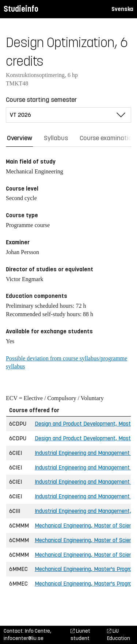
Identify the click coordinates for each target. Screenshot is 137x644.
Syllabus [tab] (56, 138)
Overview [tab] (20, 138)
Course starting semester (41, 100)
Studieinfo (21, 9)
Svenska (122, 9)
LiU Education (119, 635)
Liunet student (80, 635)
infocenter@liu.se (24, 638)
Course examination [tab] (108, 138)
